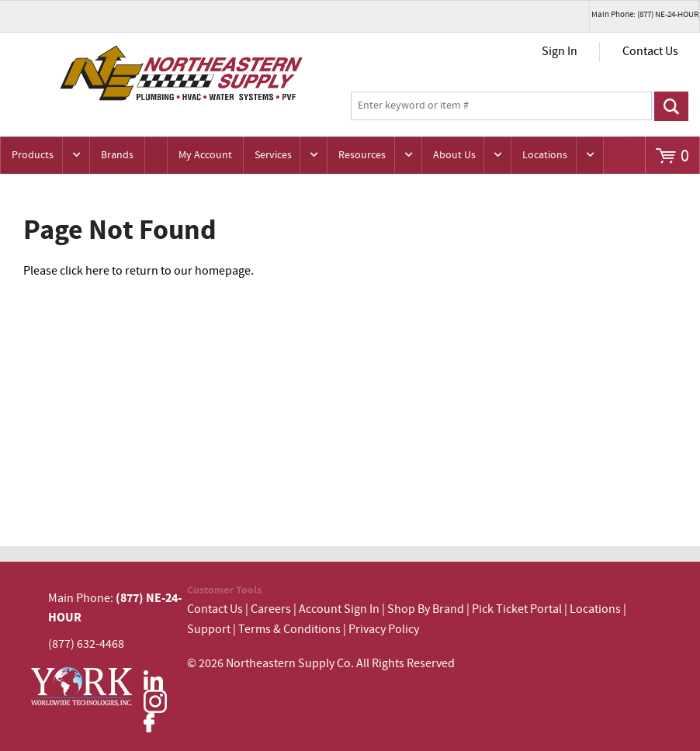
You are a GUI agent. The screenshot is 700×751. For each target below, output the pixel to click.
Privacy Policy (384, 630)
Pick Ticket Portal (517, 609)
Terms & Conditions (289, 630)
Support (209, 630)
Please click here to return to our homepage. (139, 271)
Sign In (560, 52)
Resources (362, 155)
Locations (545, 155)
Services (273, 155)
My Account (205, 155)
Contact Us (650, 52)
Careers (271, 609)
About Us (454, 155)
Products (33, 155)
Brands (117, 155)
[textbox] (501, 106)
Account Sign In (340, 609)
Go (671, 106)
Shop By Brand (426, 609)
